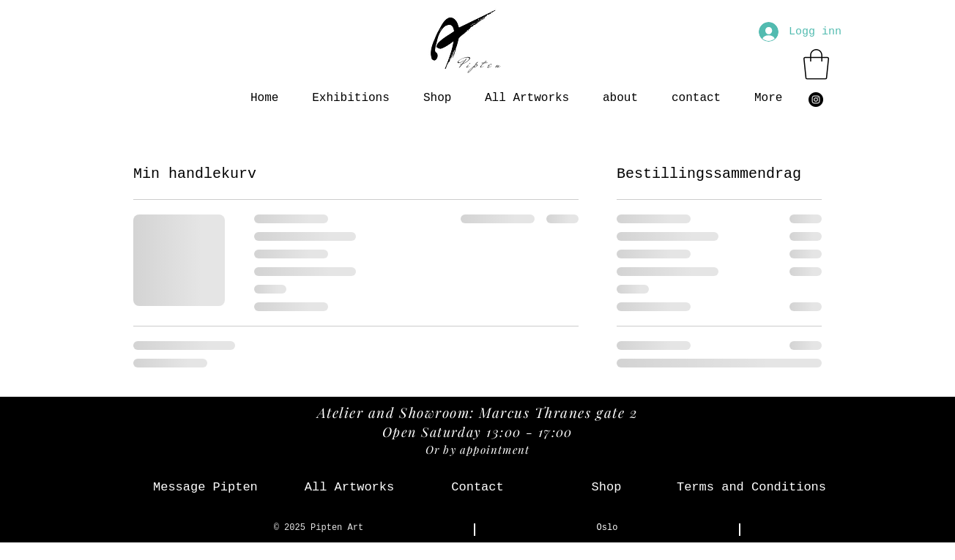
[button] (816, 64)
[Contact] (478, 488)
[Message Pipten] (205, 488)
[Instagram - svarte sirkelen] (816, 100)
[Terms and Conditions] (751, 488)
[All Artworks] (349, 488)
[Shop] (606, 488)
